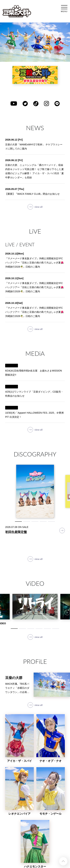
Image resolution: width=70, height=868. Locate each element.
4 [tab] (43, 522)
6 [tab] (56, 629)
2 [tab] (27, 522)
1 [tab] (18, 522)
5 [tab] (52, 522)
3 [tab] (35, 522)
